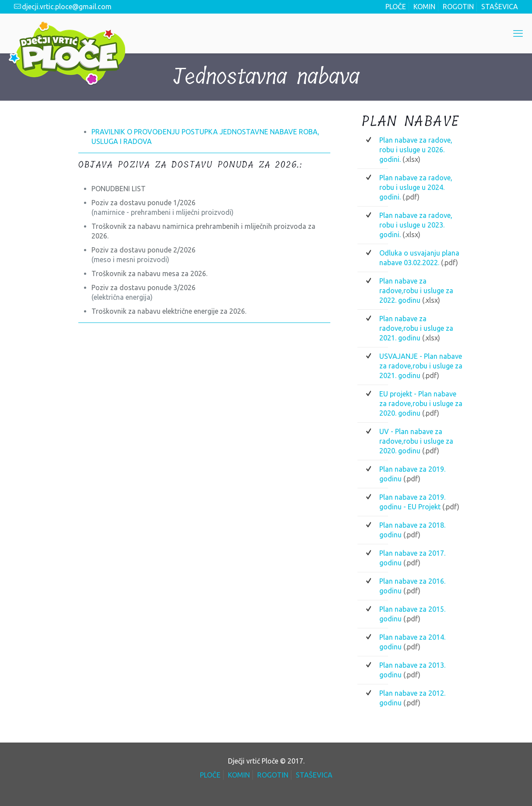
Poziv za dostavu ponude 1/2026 (143, 203)
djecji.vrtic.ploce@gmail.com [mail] (67, 7)
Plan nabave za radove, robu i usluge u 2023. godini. (416, 225)
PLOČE (396, 7)
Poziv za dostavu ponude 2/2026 (143, 250)
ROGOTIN (458, 7)
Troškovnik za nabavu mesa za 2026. (149, 273)
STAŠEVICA (500, 7)
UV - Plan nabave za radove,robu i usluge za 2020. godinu (416, 441)
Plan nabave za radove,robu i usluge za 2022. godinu (416, 291)
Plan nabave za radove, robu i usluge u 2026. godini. (416, 150)
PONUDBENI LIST (119, 189)
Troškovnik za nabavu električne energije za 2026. (169, 311)
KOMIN (424, 7)
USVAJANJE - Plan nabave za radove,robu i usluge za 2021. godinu (421, 366)
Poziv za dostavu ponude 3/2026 (143, 287)
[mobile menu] (518, 33)
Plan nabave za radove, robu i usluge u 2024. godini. (416, 187)
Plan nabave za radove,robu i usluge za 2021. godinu (416, 328)
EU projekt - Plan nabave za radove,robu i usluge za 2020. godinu (421, 403)
